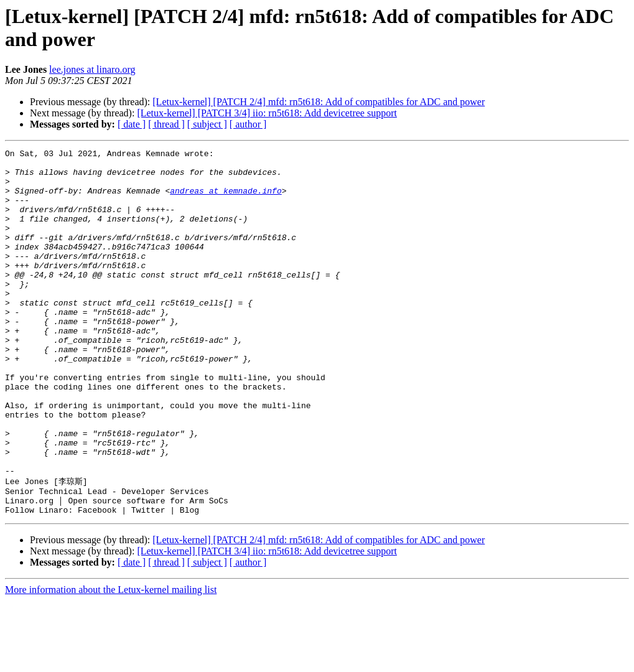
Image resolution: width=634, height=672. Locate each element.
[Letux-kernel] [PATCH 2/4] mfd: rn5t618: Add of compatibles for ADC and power (319, 102)
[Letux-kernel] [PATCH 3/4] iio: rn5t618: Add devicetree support (267, 113)
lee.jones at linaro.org (92, 69)
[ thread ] (166, 124)
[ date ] (132, 124)
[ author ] (248, 124)
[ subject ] (207, 124)
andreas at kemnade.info (226, 200)
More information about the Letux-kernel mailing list (111, 661)
